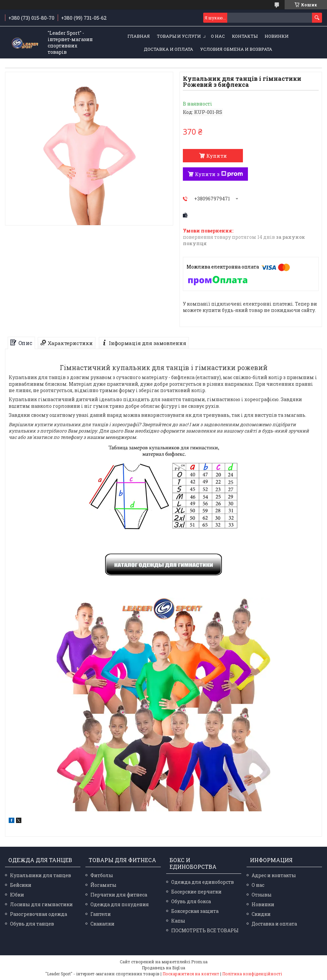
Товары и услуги (179, 36)
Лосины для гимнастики (41, 904)
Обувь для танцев (32, 924)
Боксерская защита (195, 911)
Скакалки (102, 924)
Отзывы (262, 895)
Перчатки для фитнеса (119, 895)
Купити (217, 156)
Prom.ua (199, 962)
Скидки (261, 914)
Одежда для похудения (120, 904)
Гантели (101, 914)
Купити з (219, 174)
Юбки (17, 895)
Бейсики (21, 885)
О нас (218, 36)
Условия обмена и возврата (236, 49)
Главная (139, 36)
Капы (178, 921)
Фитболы (102, 875)
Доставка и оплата (169, 49)
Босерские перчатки (196, 892)
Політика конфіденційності (252, 974)
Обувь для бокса (191, 901)
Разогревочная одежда (39, 914)
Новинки (277, 36)
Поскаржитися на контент (191, 974)
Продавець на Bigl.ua (163, 968)
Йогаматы (103, 885)
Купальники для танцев (41, 875)
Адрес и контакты (274, 875)
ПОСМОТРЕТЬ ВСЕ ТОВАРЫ (205, 930)
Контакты (245, 36)
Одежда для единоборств (203, 882)
